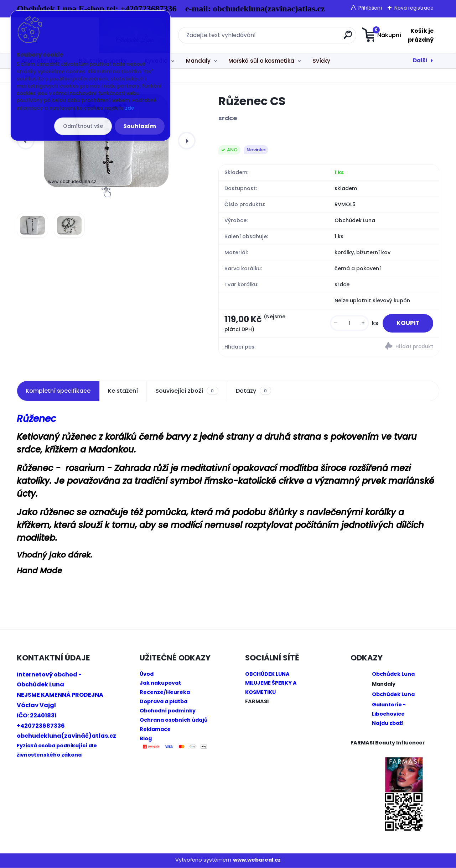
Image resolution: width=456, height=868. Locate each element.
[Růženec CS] (32, 225)
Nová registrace (414, 8)
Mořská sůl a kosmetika (261, 61)
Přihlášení (370, 8)
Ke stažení (123, 391)
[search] (298, 38)
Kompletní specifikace (58, 391)
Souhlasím (140, 126)
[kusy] (348, 323)
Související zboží (187, 391)
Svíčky (321, 61)
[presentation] (187, 141)
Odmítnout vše (83, 126)
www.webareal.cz (257, 860)
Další (420, 60)
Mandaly (198, 61)
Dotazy (253, 391)
